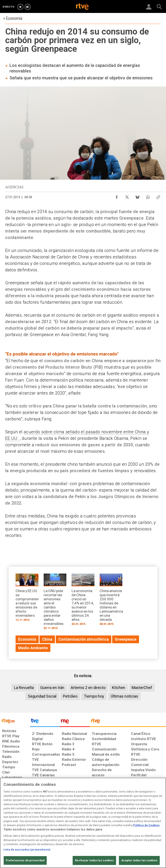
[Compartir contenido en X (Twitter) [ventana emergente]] (127, 196)
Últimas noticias (124, 696)
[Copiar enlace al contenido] (158, 196)
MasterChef (142, 688)
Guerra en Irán (52, 688)
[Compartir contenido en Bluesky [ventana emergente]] (137, 196)
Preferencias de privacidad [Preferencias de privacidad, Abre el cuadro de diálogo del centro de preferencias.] (25, 860)
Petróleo (70, 696)
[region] (83, 823)
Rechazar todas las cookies (94, 860)
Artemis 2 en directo (88, 688)
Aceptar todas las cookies (139, 860)
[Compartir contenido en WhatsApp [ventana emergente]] (148, 196)
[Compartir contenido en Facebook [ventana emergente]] (117, 196)
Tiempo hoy (94, 696)
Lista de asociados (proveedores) (27, 850)
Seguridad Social (42, 696)
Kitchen (119, 688)
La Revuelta (24, 688)
